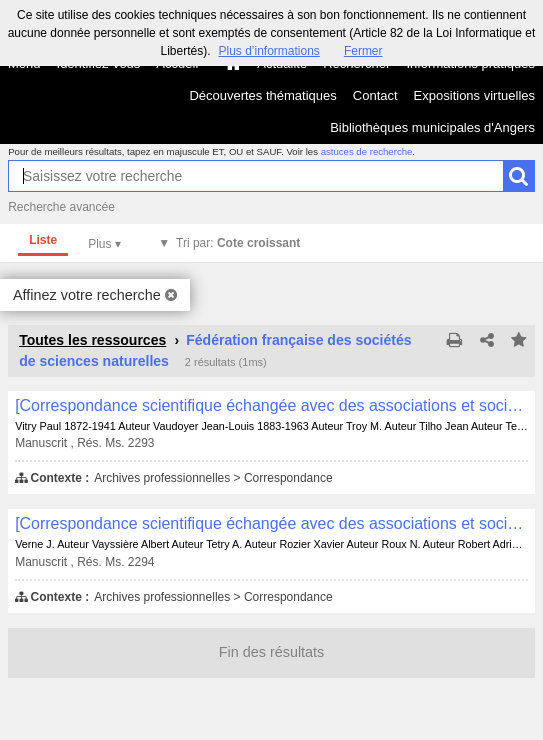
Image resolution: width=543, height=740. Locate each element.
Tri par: (238, 243)
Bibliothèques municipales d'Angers (432, 127)
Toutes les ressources (92, 340)
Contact (375, 95)
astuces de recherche (367, 151)
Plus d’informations (268, 51)
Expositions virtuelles (474, 95)
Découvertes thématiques (262, 95)
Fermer (363, 51)
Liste (43, 240)
